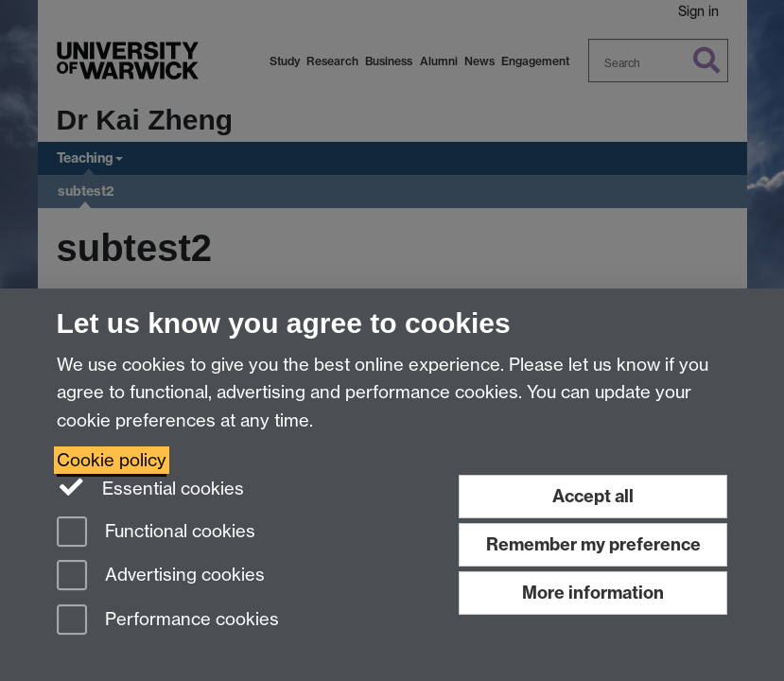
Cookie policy (112, 460)
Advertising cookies (161, 576)
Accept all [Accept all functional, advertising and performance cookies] (593, 496)
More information (593, 593)
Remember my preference (593, 544)
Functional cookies (156, 533)
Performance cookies (168, 621)
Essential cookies (151, 487)
